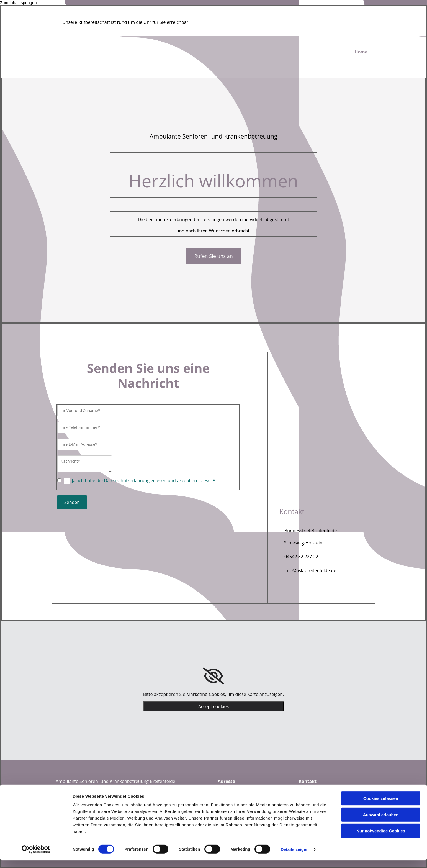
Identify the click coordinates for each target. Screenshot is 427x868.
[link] (213, 676)
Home (361, 52)
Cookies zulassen (381, 806)
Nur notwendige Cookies (381, 838)
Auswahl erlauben (381, 822)
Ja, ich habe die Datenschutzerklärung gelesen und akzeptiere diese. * (143, 480)
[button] (213, 256)
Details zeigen (294, 857)
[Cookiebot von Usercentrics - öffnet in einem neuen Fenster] (36, 857)
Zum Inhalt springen (18, 3)
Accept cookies (213, 706)
